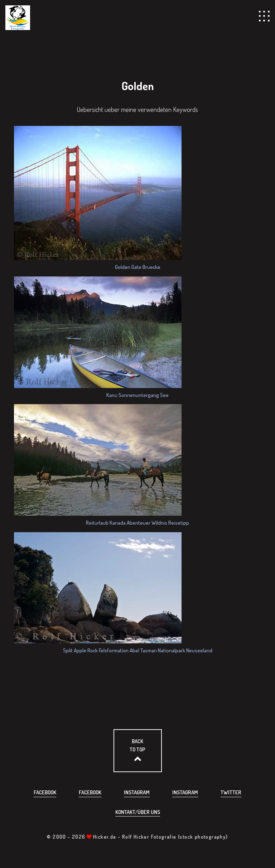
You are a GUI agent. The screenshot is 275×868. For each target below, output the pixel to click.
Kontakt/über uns (138, 812)
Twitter (231, 792)
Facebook (45, 792)
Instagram (137, 792)
